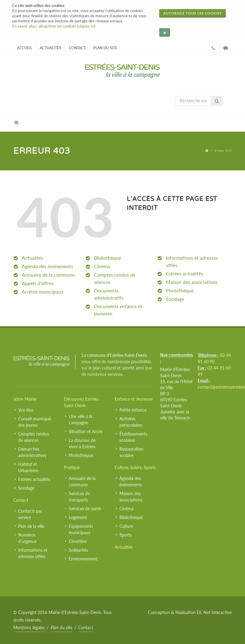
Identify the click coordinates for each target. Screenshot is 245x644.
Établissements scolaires (133, 437)
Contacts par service (30, 514)
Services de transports (79, 497)
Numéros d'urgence (27, 538)
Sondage (175, 299)
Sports (126, 535)
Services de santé (85, 509)
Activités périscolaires (131, 422)
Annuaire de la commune (48, 275)
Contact (77, 48)
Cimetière (78, 541)
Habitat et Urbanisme (28, 467)
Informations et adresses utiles (33, 553)
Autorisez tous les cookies (193, 13)
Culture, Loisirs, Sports (135, 467)
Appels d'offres (38, 283)
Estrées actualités (185, 273)
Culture (126, 526)
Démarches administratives (32, 452)
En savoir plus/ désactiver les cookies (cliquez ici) (54, 26)
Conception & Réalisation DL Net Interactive (190, 612)
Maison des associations (192, 282)
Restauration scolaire (131, 452)
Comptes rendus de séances (34, 437)
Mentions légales (29, 628)
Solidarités (78, 550)
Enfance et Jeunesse (134, 399)
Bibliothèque (107, 258)
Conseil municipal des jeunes (34, 422)
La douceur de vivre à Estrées (82, 443)
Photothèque (180, 290)
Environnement (83, 559)
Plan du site (105, 48)
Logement (78, 517)
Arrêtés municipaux (43, 292)
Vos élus (26, 410)
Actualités (50, 48)
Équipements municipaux (81, 529)
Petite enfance (133, 410)
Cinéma (102, 266)
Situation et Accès (86, 431)
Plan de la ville (31, 526)
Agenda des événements (47, 266)
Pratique (72, 467)
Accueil (25, 48)
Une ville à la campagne (81, 419)
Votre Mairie (25, 399)
